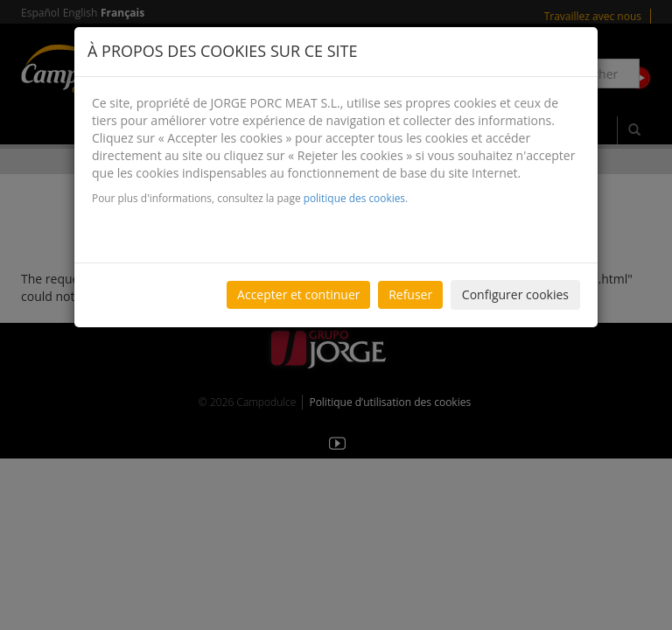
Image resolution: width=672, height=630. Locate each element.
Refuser (410, 294)
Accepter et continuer (298, 294)
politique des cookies (354, 198)
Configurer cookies (515, 294)
